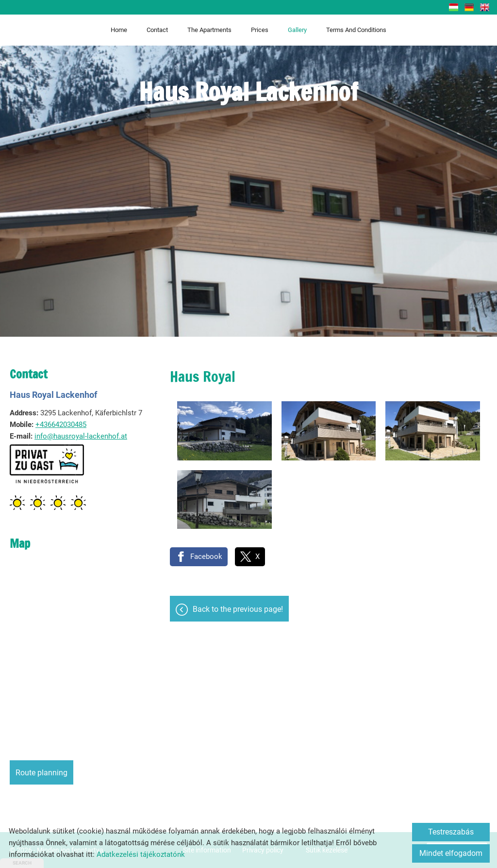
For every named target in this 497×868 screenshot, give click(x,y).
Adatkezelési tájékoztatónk (141, 854)
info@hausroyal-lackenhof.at (81, 436)
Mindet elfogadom (451, 853)
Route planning (41, 773)
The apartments (209, 30)
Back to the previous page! (238, 609)
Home (119, 30)
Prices (260, 30)
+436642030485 (61, 425)
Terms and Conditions (356, 30)
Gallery (297, 30)
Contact (157, 30)
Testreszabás (451, 832)
